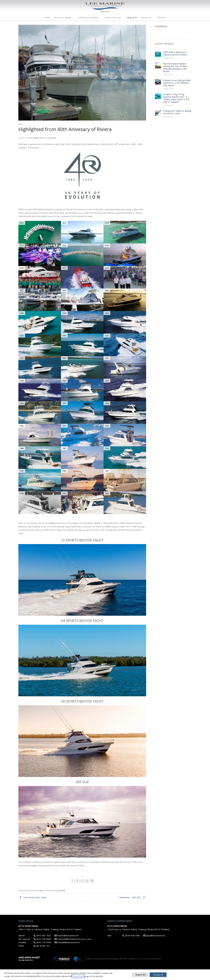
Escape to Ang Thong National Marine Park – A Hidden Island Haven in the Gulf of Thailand (176, 98)
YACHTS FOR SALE (114, 18)
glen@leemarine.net (154, 935)
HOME (47, 18)
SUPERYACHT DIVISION (89, 18)
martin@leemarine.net (67, 935)
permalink (61, 890)
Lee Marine (51, 138)
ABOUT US (147, 18)
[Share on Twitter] (77, 881)
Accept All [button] (158, 975)
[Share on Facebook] (73, 881)
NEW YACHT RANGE (64, 18)
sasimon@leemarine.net (67, 939)
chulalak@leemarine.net (67, 942)
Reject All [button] (140, 975)
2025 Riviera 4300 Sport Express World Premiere (175, 53)
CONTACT (162, 18)
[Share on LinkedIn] (92, 881)
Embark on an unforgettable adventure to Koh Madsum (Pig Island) (177, 83)
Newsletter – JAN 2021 (133, 897)
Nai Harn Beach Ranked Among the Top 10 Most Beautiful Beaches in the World (175, 68)
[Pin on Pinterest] (87, 881)
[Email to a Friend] (82, 881)
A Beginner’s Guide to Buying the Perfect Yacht (177, 112)
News (21, 124)
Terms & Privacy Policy (152, 959)
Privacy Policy (78, 976)
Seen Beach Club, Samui (32, 897)
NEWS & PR (132, 18)
